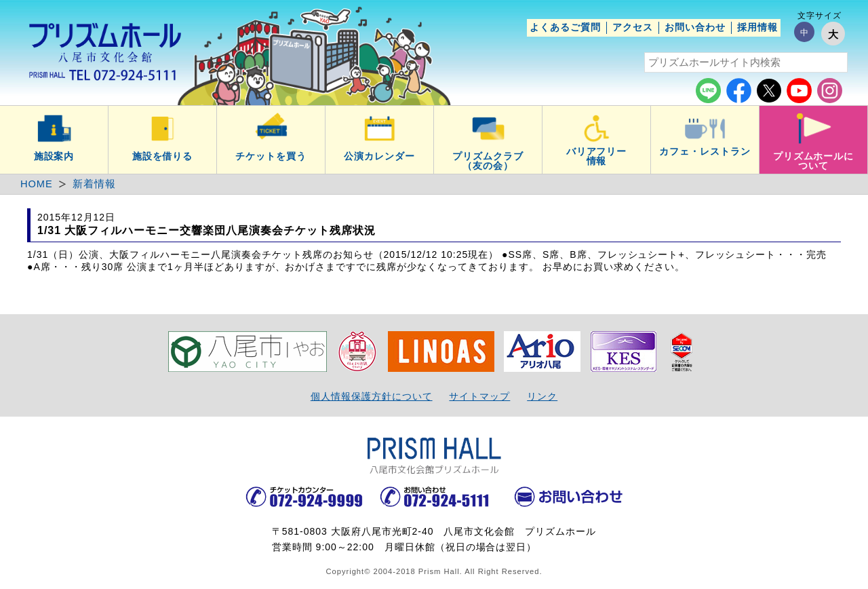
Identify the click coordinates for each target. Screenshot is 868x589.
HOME (37, 184)
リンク (542, 396)
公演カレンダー (379, 156)
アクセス (633, 27)
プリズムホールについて (814, 161)
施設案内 (54, 156)
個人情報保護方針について (372, 396)
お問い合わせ (695, 27)
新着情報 (94, 184)
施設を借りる (163, 156)
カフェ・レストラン (705, 151)
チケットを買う (271, 156)
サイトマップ (479, 396)
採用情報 (757, 27)
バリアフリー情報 (597, 156)
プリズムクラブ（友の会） (488, 161)
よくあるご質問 (565, 27)
